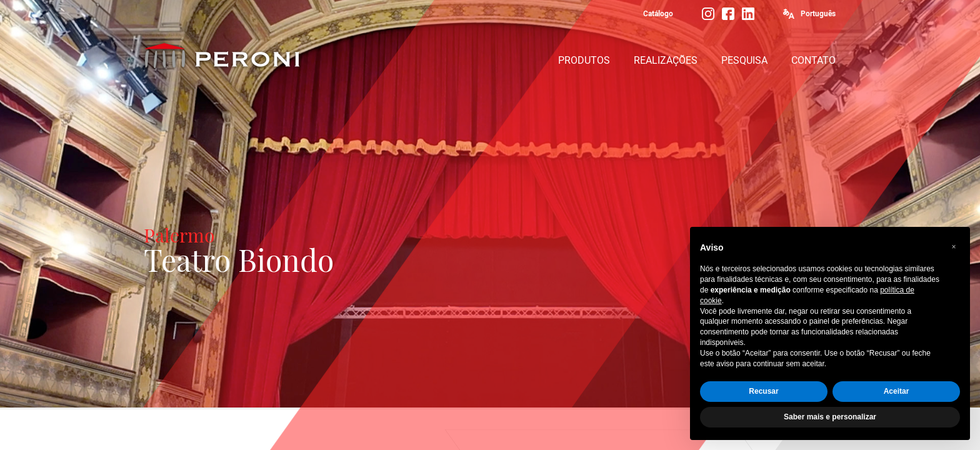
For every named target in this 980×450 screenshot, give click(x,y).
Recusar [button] (763, 391)
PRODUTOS (584, 60)
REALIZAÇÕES (666, 60)
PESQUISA (744, 60)
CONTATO (813, 60)
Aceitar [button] (897, 391)
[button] (954, 247)
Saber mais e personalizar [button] (830, 417)
